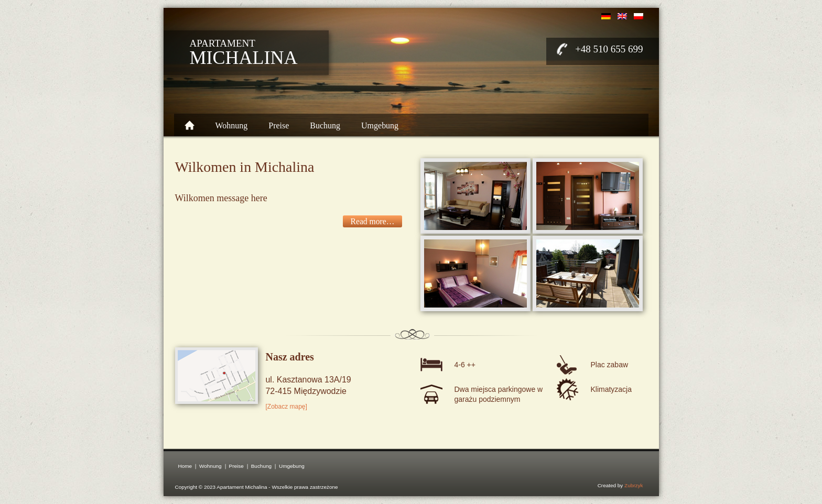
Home (190, 125)
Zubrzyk (634, 485)
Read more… (373, 221)
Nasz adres (290, 357)
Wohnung (232, 125)
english (622, 16)
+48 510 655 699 (609, 49)
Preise (279, 125)
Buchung (325, 125)
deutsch (606, 16)
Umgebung (380, 125)
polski (639, 16)
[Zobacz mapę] (286, 407)
